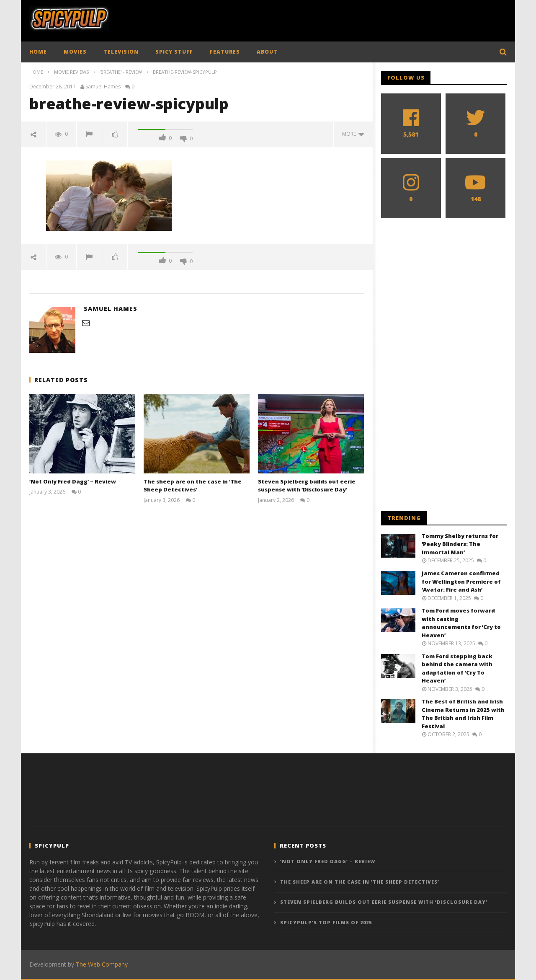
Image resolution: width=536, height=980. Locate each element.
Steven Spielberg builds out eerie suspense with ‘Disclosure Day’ (307, 486)
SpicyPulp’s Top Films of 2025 (326, 922)
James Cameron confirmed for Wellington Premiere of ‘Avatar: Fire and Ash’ (461, 581)
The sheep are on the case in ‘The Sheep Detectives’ (193, 486)
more (353, 134)
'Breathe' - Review (121, 72)
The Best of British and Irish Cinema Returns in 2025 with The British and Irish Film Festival (463, 714)
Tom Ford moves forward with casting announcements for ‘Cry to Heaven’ (461, 623)
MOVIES (75, 52)
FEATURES (225, 52)
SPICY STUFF (174, 52)
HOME (38, 52)
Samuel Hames (103, 87)
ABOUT (267, 52)
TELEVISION (121, 52)
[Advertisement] (354, 19)
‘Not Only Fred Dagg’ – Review (73, 481)
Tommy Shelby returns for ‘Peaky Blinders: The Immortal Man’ (460, 544)
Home (36, 72)
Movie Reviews (71, 72)
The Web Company (102, 964)
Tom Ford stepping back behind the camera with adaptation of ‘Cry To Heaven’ (457, 668)
